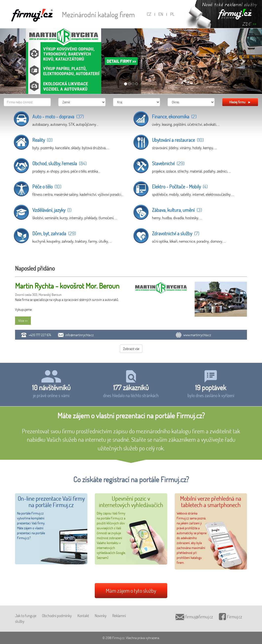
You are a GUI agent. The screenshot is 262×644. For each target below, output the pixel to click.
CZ (149, 14)
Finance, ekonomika (174, 116)
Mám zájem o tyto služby (131, 591)
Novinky (101, 616)
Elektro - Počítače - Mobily (180, 186)
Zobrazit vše (131, 349)
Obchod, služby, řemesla (59, 163)
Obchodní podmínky (57, 616)
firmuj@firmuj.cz (194, 617)
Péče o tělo (47, 186)
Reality (42, 140)
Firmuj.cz (230, 617)
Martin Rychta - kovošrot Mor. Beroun (67, 286)
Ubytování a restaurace (178, 140)
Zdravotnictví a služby (176, 233)
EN (161, 14)
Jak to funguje (26, 616)
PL (172, 14)
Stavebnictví (168, 163)
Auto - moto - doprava (58, 116)
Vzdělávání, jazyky (52, 210)
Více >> (23, 321)
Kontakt (83, 616)
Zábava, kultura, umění (177, 210)
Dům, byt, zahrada (54, 233)
